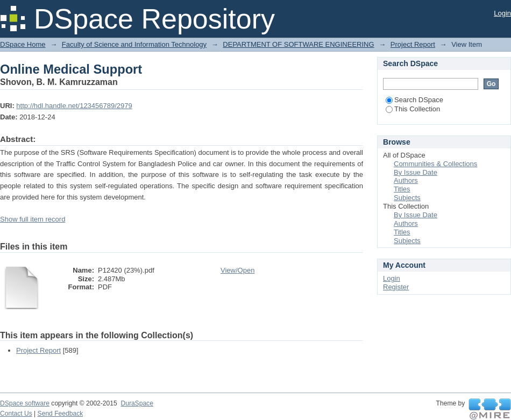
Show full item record (33, 219)
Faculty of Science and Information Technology (134, 44)
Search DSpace (414, 100)
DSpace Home (23, 44)
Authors (406, 180)
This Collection (413, 109)
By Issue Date (416, 172)
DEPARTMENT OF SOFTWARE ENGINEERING (298, 44)
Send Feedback (61, 414)
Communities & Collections (435, 164)
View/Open (237, 270)
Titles (402, 189)
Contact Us (16, 414)
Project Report (413, 44)
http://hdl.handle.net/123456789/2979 (74, 106)
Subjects (407, 198)
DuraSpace (137, 403)
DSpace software (25, 403)
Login (502, 13)
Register (396, 287)
